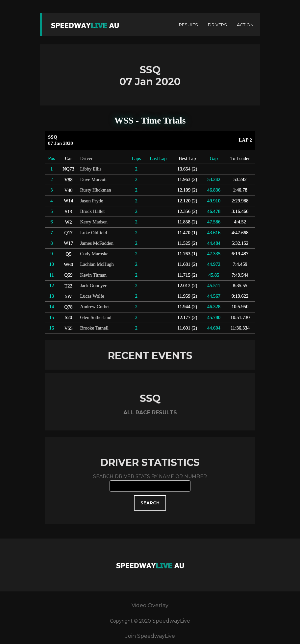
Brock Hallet (93, 211)
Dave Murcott (94, 179)
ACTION (245, 25)
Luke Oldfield (94, 233)
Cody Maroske (94, 254)
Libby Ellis (91, 169)
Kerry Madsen (94, 222)
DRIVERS (217, 25)
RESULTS (188, 25)
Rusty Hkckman (96, 190)
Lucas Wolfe (92, 296)
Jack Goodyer (93, 286)
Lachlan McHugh (97, 264)
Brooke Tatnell (94, 328)
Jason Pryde (92, 201)
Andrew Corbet (95, 307)
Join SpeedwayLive (150, 636)
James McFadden (97, 243)
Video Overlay (150, 605)
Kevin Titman (93, 275)
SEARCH (150, 503)
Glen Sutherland (96, 317)
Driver (87, 158)
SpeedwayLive (171, 621)
